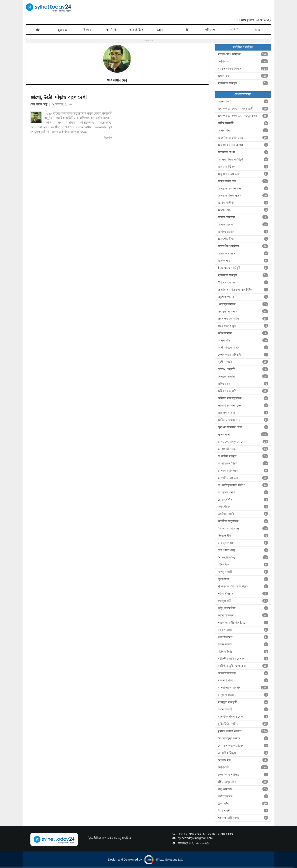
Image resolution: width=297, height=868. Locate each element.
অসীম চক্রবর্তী (243, 123)
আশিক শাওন (243, 261)
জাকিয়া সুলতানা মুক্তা (243, 405)
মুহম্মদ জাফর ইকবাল (243, 69)
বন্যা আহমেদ (243, 637)
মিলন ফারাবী (243, 709)
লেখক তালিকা (243, 94)
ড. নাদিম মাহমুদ (243, 456)
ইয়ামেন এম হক (243, 282)
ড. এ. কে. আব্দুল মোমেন (243, 442)
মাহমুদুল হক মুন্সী (243, 702)
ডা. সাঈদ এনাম (243, 492)
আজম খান (243, 130)
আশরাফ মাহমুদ (243, 253)
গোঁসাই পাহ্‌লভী (243, 369)
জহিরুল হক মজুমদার (243, 398)
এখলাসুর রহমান (243, 304)
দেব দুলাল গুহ (243, 543)
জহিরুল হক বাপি (243, 391)
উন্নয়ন (161, 30)
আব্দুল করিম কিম (243, 181)
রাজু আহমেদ (243, 789)
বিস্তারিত (108, 138)
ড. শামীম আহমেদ (243, 478)
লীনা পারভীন (243, 811)
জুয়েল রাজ (243, 76)
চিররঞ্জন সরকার (243, 376)
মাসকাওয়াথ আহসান (243, 54)
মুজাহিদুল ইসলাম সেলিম (243, 717)
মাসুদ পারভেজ (243, 695)
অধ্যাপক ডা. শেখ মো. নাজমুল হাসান (243, 116)
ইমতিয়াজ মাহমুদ (243, 83)
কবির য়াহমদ (243, 333)
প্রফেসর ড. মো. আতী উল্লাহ (243, 586)
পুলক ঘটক (243, 579)
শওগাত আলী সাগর (243, 818)
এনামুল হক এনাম (243, 311)
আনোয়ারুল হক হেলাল (243, 145)
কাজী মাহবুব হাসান (243, 347)
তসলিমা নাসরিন (243, 514)
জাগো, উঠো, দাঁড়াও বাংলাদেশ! (59, 97)
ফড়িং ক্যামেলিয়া (243, 608)
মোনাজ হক (243, 760)
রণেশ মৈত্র (243, 61)
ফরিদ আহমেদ (243, 615)
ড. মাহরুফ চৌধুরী (243, 463)
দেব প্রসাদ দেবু (40, 104)
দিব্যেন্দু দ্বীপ (243, 536)
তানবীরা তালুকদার (243, 521)
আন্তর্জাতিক (136, 30)
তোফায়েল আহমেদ (243, 528)
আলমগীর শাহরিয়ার (243, 246)
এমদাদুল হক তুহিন (243, 319)
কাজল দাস (243, 340)
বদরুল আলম (243, 630)
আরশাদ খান (243, 210)
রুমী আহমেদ (243, 796)
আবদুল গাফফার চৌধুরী (243, 159)
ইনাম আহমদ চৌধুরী (243, 268)
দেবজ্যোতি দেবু (243, 557)
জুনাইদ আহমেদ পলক (243, 427)
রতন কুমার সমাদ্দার (243, 775)
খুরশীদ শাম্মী (243, 362)
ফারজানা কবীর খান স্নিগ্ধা (243, 623)
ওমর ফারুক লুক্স (243, 326)
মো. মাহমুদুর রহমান (243, 738)
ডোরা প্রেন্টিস (243, 500)
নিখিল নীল (243, 565)
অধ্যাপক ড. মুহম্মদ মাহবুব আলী (243, 109)
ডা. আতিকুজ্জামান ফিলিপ (243, 485)
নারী (185, 30)
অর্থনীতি (112, 30)
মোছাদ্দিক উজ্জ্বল (243, 753)
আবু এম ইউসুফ (243, 167)
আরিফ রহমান (243, 224)
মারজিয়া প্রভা (243, 680)
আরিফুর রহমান (243, 232)
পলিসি (235, 30)
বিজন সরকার (243, 644)
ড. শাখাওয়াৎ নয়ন (243, 471)
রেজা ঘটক (243, 804)
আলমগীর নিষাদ (243, 239)
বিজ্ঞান (87, 30)
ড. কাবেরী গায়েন (243, 449)
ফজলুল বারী (243, 601)
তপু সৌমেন (243, 507)
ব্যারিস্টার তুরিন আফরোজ (243, 666)
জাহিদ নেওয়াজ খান (243, 420)
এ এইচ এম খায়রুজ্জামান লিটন (243, 290)
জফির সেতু (243, 384)
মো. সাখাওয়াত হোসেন (243, 746)
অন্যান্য (259, 30)
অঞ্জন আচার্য (243, 101)
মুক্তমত (62, 30)
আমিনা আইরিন (243, 203)
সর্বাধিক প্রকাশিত (243, 47)
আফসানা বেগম (243, 152)
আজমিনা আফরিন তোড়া (243, 138)
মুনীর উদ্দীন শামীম (243, 724)
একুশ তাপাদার (243, 297)
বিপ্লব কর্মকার (243, 652)
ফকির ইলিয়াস (243, 594)
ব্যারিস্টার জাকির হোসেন (243, 659)
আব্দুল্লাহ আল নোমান (243, 188)
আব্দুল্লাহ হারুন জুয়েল (243, 195)
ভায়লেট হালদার (243, 673)
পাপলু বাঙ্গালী (243, 572)
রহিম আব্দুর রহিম (243, 782)
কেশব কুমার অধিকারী (243, 355)
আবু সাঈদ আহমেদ (243, 174)
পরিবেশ (210, 30)
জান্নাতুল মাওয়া (243, 413)
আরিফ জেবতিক (243, 217)
